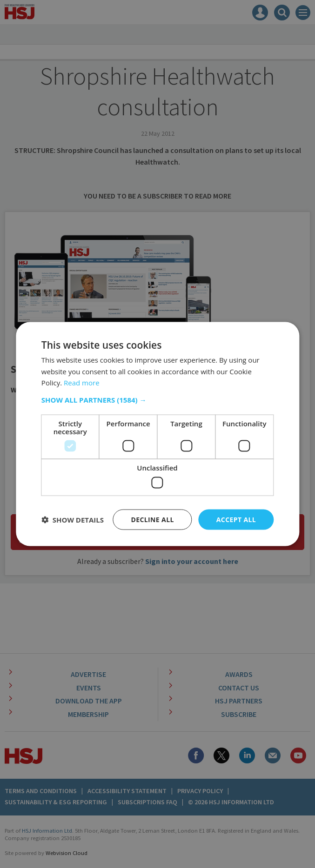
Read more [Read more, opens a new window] (82, 383)
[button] (157, 400)
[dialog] (157, 434)
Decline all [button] (152, 519)
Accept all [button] (236, 519)
